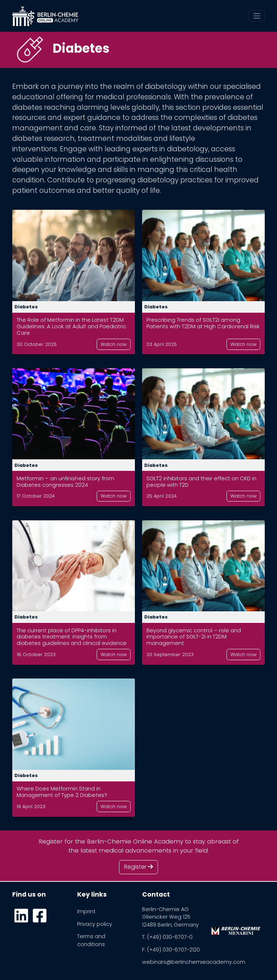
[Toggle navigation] (257, 16)
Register (138, 867)
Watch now (114, 344)
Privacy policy (95, 924)
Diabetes (26, 307)
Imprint (86, 911)
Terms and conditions (91, 940)
